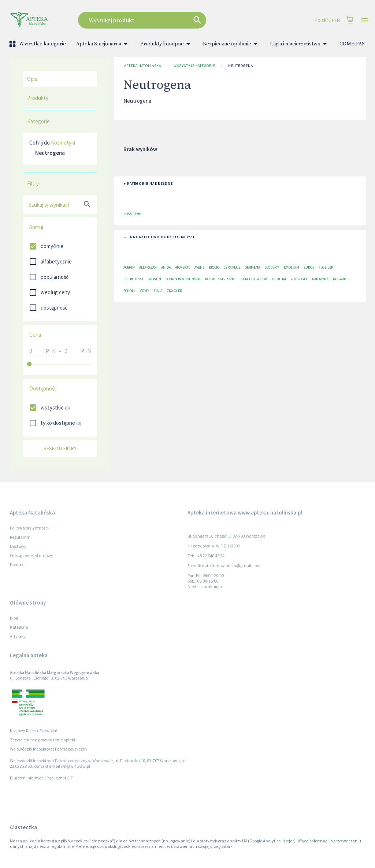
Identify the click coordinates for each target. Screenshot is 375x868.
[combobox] (162, 20)
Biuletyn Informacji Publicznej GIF (41, 778)
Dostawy (18, 546)
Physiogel (299, 279)
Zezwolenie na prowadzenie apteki (42, 740)
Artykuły (18, 636)
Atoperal (183, 267)
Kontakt (17, 564)
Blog (14, 618)
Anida (166, 267)
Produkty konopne (166, 44)
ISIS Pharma (133, 279)
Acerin (129, 267)
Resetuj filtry (60, 448)
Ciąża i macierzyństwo (300, 44)
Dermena (252, 267)
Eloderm (272, 267)
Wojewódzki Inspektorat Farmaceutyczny (49, 749)
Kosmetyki (63, 143)
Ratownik (320, 279)
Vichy (144, 291)
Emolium (292, 267)
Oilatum (279, 279)
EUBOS (309, 267)
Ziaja (158, 291)
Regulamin (20, 537)
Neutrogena (241, 66)
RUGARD (339, 279)
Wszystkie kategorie (38, 44)
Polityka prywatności (29, 528)
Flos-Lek (326, 267)
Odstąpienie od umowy (31, 555)
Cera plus (232, 267)
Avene (199, 267)
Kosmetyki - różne (221, 279)
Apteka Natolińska (142, 66)
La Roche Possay (254, 279)
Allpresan (148, 267)
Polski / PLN (327, 20)
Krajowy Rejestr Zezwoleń (34, 731)
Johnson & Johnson (183, 279)
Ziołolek (174, 291)
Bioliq (214, 267)
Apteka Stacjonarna (103, 44)
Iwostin (154, 279)
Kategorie (19, 627)
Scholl (129, 291)
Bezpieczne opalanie (231, 44)
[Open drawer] (365, 20)
